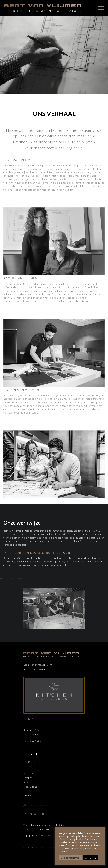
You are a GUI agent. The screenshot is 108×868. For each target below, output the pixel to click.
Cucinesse (29, 796)
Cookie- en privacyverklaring (38, 665)
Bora (26, 782)
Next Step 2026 (46, 848)
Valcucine (28, 773)
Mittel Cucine (30, 787)
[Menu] (101, 8)
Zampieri (28, 778)
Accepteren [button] (91, 858)
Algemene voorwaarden (35, 669)
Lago (26, 791)
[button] (26, 754)
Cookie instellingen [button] (70, 858)
